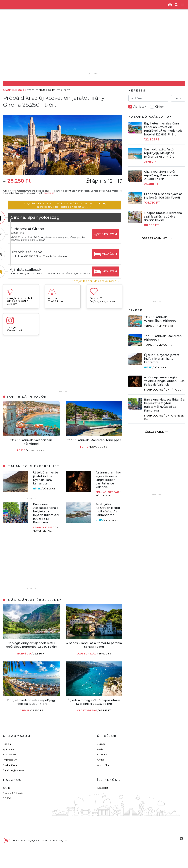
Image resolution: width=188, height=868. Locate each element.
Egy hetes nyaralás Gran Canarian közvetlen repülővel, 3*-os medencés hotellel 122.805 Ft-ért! (163, 129)
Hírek (37, 489)
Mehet (178, 98)
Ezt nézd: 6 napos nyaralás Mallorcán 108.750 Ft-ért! (163, 196)
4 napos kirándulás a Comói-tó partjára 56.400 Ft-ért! (94, 646)
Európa (101, 744)
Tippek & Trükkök (13, 794)
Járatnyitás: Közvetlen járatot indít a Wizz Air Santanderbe (108, 510)
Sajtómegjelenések (14, 771)
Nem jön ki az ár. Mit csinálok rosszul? (95, 282)
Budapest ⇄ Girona (39, 229)
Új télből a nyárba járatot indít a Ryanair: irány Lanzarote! (46, 479)
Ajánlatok (9, 750)
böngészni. (93, 207)
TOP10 (21, 451)
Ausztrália (103, 766)
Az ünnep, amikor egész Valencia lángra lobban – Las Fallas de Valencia (108, 481)
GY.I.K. (7, 788)
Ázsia (100, 750)
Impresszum (10, 760)
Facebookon (49, 193)
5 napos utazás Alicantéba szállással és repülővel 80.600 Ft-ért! (163, 217)
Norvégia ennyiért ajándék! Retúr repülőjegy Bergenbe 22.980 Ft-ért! (31, 646)
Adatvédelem (11, 755)
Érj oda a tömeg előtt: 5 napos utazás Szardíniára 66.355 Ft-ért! (94, 703)
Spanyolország (108, 493)
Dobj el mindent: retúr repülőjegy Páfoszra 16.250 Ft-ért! (31, 703)
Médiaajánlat (10, 766)
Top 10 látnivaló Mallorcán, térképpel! (94, 441)
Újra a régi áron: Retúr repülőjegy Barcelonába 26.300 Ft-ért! (161, 175)
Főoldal (7, 744)
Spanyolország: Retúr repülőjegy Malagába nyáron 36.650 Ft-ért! (159, 153)
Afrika (100, 760)
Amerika (102, 755)
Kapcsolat (103, 788)
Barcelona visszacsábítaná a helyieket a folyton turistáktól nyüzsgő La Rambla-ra (46, 514)
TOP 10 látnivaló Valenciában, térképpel (31, 442)
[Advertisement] (97, 44)
